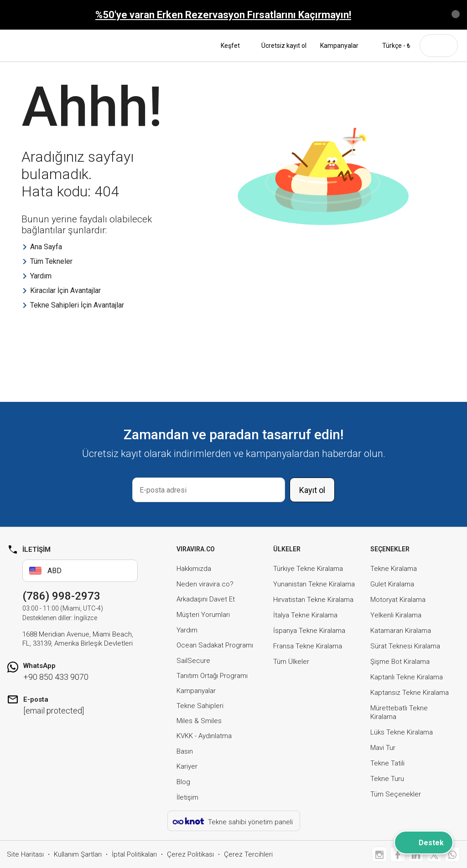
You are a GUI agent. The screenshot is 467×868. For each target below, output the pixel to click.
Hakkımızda (194, 569)
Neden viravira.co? (205, 584)
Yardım (187, 630)
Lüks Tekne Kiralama (402, 732)
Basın (185, 751)
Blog (183, 782)
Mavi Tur (383, 748)
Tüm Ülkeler (291, 662)
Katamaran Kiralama (401, 631)
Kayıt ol (312, 490)
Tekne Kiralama (394, 569)
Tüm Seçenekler (396, 794)
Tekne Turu (387, 779)
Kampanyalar (339, 46)
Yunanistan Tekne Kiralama (314, 584)
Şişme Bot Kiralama (400, 662)
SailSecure (193, 661)
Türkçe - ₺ (391, 46)
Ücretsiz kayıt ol (284, 46)
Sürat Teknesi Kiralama (405, 646)
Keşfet (234, 46)
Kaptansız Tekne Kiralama (410, 693)
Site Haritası (25, 854)
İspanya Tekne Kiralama (309, 631)
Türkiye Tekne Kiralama (308, 569)
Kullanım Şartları (78, 854)
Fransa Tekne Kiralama (308, 646)
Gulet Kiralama (392, 584)
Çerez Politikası (190, 854)
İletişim (187, 797)
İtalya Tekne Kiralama (305, 615)
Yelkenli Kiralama (396, 615)
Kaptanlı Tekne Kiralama (407, 677)
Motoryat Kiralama (398, 600)
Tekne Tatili (387, 763)
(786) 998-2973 (61, 596)
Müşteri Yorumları (203, 615)
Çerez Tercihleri (248, 854)
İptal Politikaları (134, 854)
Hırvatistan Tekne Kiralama (313, 600)
